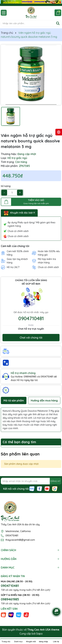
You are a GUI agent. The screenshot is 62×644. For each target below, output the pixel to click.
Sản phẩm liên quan (20, 454)
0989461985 (10, 599)
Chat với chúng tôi (31, 338)
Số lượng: (6, 186)
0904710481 (31, 318)
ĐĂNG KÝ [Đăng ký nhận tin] (55, 481)
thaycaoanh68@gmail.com (20, 540)
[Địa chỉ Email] (31, 481)
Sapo (39, 634)
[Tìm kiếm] (58, 23)
